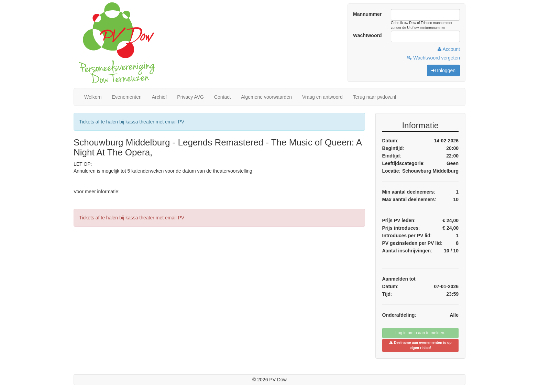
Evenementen (126, 97)
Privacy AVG (190, 97)
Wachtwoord (367, 35)
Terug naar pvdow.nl (375, 97)
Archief (159, 97)
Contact (222, 97)
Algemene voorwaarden (266, 97)
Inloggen (443, 70)
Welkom (93, 97)
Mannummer (367, 14)
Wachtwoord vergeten (433, 58)
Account (449, 49)
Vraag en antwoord (322, 97)
